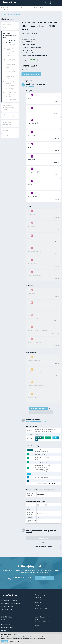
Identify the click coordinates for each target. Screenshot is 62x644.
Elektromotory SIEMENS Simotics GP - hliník (10, 26)
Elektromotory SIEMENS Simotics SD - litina (31, 8)
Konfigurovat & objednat (31, 75)
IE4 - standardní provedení (10, 96)
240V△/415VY (32, 136)
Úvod (3, 8)
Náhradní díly (7, 136)
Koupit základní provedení (38, 409)
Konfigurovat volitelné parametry (41, 412)
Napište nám (48, 578)
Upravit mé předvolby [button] (14, 641)
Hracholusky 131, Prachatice (10, 601)
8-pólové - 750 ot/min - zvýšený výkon (11, 77)
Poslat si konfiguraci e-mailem (43, 547)
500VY (29, 148)
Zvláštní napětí (32, 197)
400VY (29, 99)
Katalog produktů (7, 625)
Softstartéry (38, 606)
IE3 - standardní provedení (10, 89)
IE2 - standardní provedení (10, 83)
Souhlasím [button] (5, 641)
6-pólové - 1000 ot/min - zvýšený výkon (11, 72)
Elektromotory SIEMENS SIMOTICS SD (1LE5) (10, 108)
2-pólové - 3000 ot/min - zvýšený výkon (11, 61)
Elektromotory (15, 8)
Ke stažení (4, 622)
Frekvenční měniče (40, 600)
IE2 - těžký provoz (11, 86)
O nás (3, 620)
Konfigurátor (27, 81)
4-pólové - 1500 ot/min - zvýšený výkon (11, 66)
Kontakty (4, 630)
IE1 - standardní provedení (49, 8)
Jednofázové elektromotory (8, 124)
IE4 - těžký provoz (11, 99)
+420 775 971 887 (7, 610)
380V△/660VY (32, 160)
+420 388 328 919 (7, 607)
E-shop (8, 8)
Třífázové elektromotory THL (9, 116)
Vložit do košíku (43, 539)
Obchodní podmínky (7, 628)
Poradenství (38, 611)
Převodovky (38, 603)
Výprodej (6, 130)
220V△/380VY (32, 111)
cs (56, 3)
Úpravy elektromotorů (41, 608)
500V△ (30, 184)
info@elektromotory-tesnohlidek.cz (12, 604)
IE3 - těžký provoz (11, 93)
